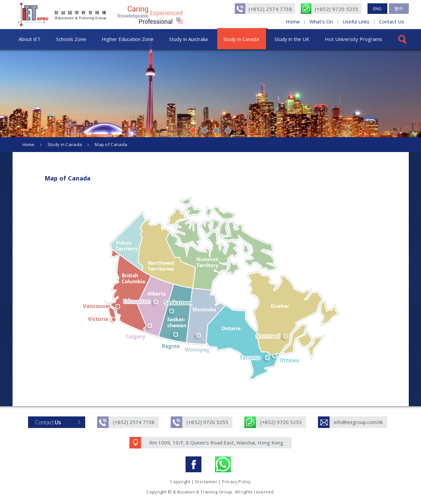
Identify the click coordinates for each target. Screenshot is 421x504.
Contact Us (392, 21)
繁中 (399, 9)
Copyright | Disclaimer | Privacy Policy (210, 482)
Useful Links (356, 21)
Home (293, 21)
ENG (377, 9)
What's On (321, 21)
